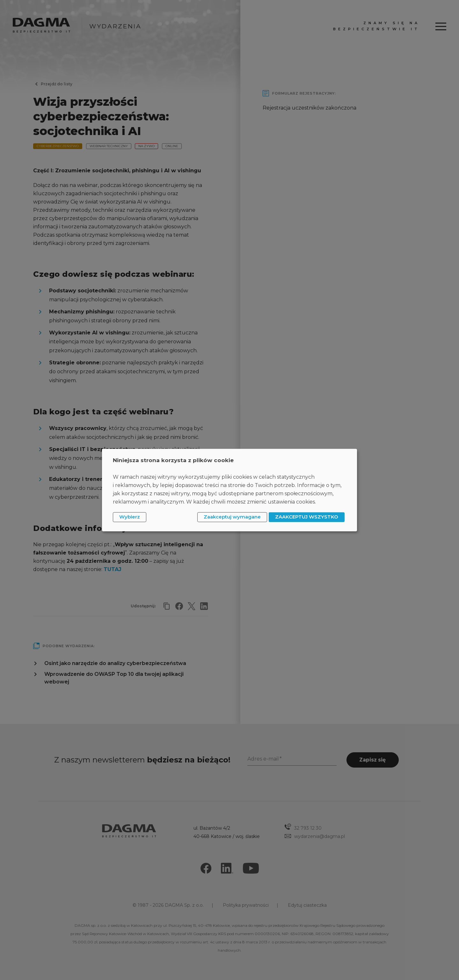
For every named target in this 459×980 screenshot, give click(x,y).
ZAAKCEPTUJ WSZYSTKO (307, 517)
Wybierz (130, 517)
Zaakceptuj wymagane (232, 517)
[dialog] (229, 490)
